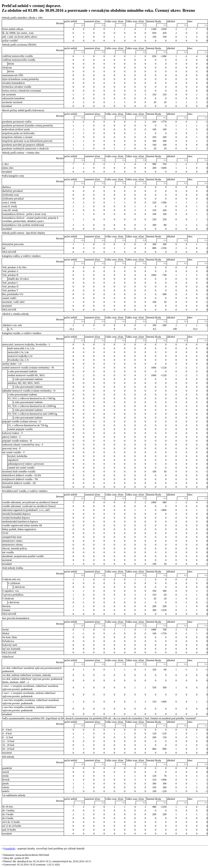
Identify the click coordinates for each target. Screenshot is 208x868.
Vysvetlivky (9, 849)
